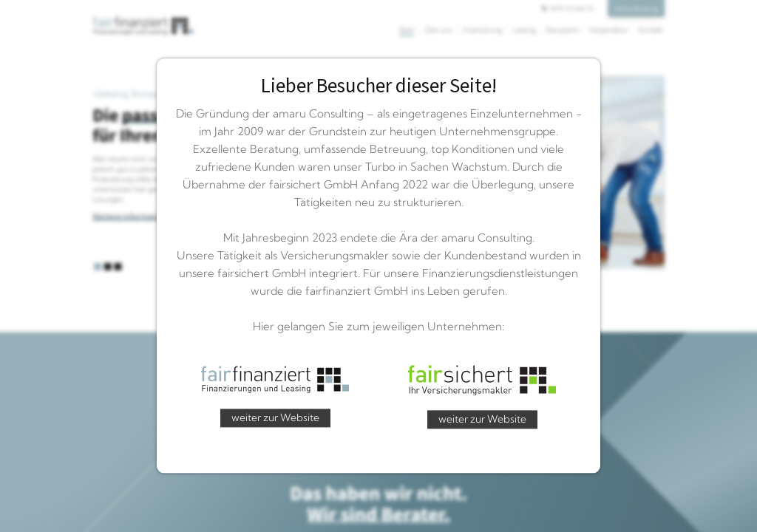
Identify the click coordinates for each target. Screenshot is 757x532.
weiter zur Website (275, 417)
